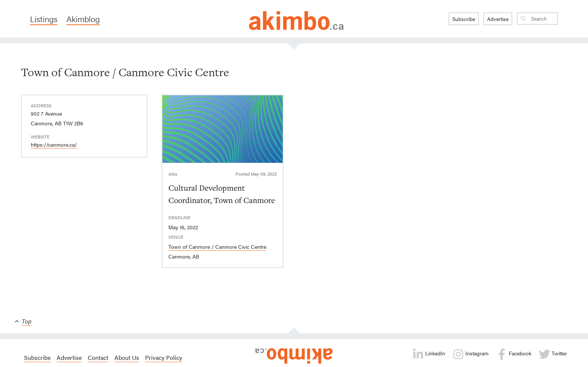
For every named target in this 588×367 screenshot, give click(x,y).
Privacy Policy (164, 357)
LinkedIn (429, 354)
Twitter (553, 354)
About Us (127, 357)
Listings (44, 19)
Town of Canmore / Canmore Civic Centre (217, 247)
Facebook (514, 354)
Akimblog (83, 19)
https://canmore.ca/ (54, 144)
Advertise (498, 19)
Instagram (471, 354)
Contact (98, 357)
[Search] (543, 19)
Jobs (173, 174)
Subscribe (464, 19)
